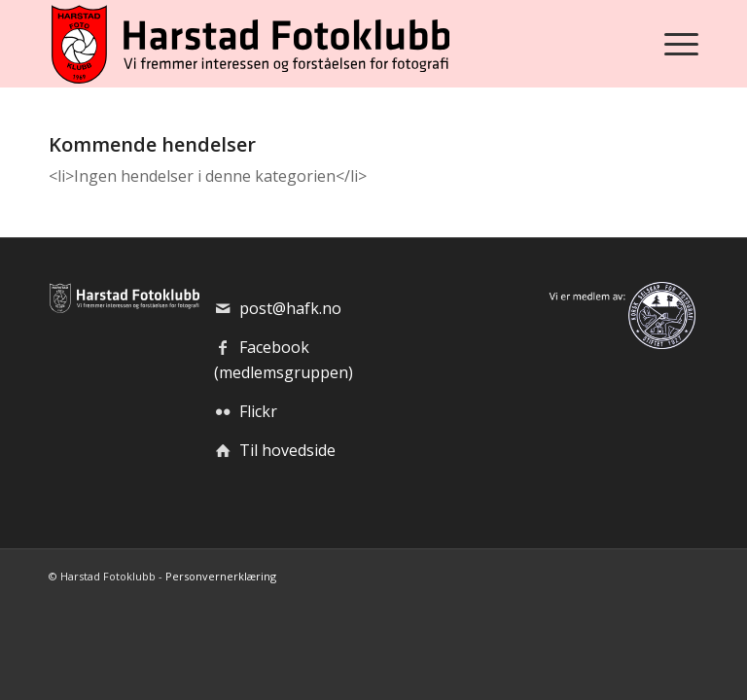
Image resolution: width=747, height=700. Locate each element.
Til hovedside (287, 450)
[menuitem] (676, 44)
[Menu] (676, 44)
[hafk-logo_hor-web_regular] (249, 44)
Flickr (258, 411)
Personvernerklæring (221, 576)
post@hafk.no (290, 308)
